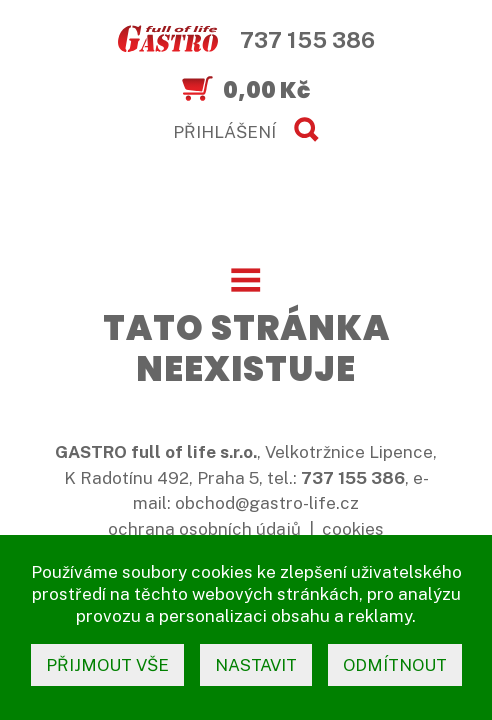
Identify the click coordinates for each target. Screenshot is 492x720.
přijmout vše (107, 665)
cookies (353, 529)
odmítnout (395, 665)
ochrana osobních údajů (204, 529)
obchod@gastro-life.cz (267, 503)
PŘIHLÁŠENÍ (224, 132)
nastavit (256, 665)
